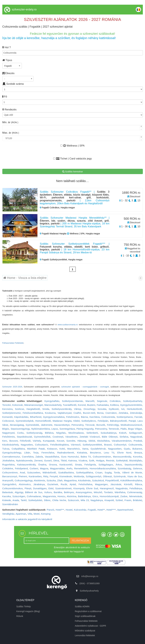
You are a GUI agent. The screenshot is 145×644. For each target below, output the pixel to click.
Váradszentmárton (122, 441)
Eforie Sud (92, 488)
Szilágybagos (106, 465)
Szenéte (71, 441)
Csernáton (111, 413)
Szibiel (119, 500)
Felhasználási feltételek (86, 621)
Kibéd (76, 421)
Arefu (69, 468)
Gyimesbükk (32, 425)
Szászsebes (34, 472)
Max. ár (11, 133)
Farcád (138, 417)
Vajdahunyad (65, 413)
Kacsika (7, 496)
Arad (22, 472)
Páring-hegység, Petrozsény (92, 429)
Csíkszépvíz (42, 445)
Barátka (58, 492)
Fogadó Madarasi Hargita (53, 234)
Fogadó (92, 510)
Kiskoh (123, 433)
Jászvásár (116, 484)
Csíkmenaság (135, 492)
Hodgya (100, 461)
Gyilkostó (114, 409)
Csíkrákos (115, 401)
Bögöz (6, 429)
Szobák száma (13, 84)
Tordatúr (108, 492)
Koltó (62, 449)
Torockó (7, 405)
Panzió (51, 510)
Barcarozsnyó (10, 476)
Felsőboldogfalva (59, 445)
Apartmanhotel (125, 510)
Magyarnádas (57, 468)
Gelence (138, 468)
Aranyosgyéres (84, 492)
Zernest (38, 461)
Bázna (84, 417)
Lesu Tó (109, 453)
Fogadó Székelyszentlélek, (54, 260)
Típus (7, 60)
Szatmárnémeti (63, 488)
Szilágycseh (136, 433)
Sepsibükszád (24, 437)
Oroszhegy (89, 409)
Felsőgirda (90, 465)
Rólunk (20, 616)
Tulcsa (6, 449)
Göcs (95, 496)
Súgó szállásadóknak (85, 616)
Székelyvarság (34, 433)
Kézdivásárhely (11, 445)
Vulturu (48, 492)
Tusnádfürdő (70, 405)
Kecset (61, 441)
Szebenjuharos (125, 417)
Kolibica (114, 405)
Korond (82, 405)
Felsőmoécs (73, 417)
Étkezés (8, 73)
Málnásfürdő (49, 472)
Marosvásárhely (53, 405)
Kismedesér (66, 476)
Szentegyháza (67, 429)
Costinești (58, 437)
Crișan (99, 472)
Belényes (69, 492)
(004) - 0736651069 (89, 583)
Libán (27, 453)
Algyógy (19, 492)
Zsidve (124, 496)
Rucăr (64, 484)
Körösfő (128, 484)
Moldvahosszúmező (131, 425)
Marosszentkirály (122, 457)
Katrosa (73, 461)
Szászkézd (98, 480)
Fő (5, 97)
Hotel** (101, 510)
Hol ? (7, 47)
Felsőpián (103, 421)
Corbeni (34, 468)
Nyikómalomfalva (41, 429)
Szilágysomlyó (93, 476)
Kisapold (109, 500)
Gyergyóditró (9, 484)
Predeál (138, 441)
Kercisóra (7, 409)
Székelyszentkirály (62, 409)
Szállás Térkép (24, 606)
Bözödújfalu (136, 461)
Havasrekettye (62, 425)
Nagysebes (27, 445)
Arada (16, 500)
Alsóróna (72, 496)
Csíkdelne (8, 468)
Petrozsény (77, 425)
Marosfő (90, 401)
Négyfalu (61, 433)
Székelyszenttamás (72, 401)
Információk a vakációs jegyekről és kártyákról (27, 519)
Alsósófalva (103, 441)
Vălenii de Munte (132, 472)
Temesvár (114, 429)
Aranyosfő (8, 480)
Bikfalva (49, 433)
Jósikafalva (8, 461)
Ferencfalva (48, 453)
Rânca (139, 484)
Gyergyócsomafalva (54, 417)
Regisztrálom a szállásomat (88, 611)
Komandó (7, 417)
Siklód (92, 441)
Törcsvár (90, 425)
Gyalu (127, 449)
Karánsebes (35, 476)
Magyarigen (101, 484)
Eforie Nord (124, 453)
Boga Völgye (135, 429)
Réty (46, 476)
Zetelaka (123, 413)
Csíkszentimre (10, 472)
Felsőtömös (9, 437)
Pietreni (23, 476)
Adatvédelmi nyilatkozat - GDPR (91, 626)
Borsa (100, 413)
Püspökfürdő (112, 480)
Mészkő (98, 492)
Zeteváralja (136, 413)
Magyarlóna (70, 480)
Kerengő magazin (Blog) (28, 611)
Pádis (124, 429)
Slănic (47, 500)
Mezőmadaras (76, 433)
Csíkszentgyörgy (24, 480)
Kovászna (50, 413)
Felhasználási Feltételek (13, 343)
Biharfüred (36, 417)
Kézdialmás (84, 480)
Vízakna (83, 461)
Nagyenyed (9, 433)
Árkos (119, 465)
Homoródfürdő (43, 421)
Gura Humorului (70, 457)
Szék (92, 461)
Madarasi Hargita (62, 421)
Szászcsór (73, 500)
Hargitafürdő (33, 409)
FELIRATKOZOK (81, 541)
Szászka (51, 480)
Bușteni (91, 405)
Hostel (69, 510)
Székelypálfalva (85, 472)
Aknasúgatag (17, 425)
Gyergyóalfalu (52, 401)
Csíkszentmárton (102, 457)
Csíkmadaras (34, 496)
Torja (36, 453)
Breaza (138, 453)
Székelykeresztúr (12, 413)
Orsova (53, 465)
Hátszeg (82, 441)
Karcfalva (95, 417)
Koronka (138, 457)
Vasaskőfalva (52, 457)
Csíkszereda (108, 417)
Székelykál (122, 461)
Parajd (132, 421)
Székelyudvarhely (133, 401)
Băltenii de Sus (34, 492)
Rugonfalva (9, 465)
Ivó (123, 409)
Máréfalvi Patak (36, 449)
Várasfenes (71, 437)
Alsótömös (40, 480)
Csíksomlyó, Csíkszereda (128, 445)
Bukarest (137, 449)
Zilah (60, 480)
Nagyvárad (136, 437)
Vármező (76, 445)
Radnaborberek (66, 453)
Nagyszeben (115, 449)
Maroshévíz (74, 449)
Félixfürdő (25, 441)
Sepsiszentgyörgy (20, 429)
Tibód (64, 461)
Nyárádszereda (24, 461)
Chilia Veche (59, 500)
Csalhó (77, 413)
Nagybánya (97, 500)
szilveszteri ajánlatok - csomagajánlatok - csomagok (85, 387)
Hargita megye (68, 208)
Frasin (128, 500)
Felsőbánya (136, 488)
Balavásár (8, 492)
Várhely (37, 441)
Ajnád (73, 484)
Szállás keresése (73, 172)
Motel (37, 514)
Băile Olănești (110, 437)
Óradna (42, 465)
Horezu (61, 496)
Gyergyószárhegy (12, 453)
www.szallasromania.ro (68, 325)
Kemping (46, 514)
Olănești (107, 476)
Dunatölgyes (40, 488)
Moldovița (79, 476)
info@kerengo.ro (90, 576)
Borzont (14, 441)
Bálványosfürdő (118, 421)
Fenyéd (54, 476)
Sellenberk (92, 433)
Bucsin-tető (89, 413)
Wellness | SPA (72, 146)
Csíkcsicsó (8, 421)
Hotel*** (60, 510)
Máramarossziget (34, 405)
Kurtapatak (49, 441)
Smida (46, 409)
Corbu (20, 433)
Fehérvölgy (113, 425)
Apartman (21, 514)
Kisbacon (52, 449)
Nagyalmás (122, 488)
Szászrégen (19, 496)
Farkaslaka (103, 405)
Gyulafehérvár (98, 449)
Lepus (55, 429)
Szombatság (124, 468)
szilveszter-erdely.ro (24, 9)
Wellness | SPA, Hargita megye (84, 234)
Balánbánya (84, 496)
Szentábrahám (10, 504)
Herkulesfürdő (134, 409)
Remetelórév (81, 468)
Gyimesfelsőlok (42, 437)
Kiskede (7, 500)
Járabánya (39, 484)
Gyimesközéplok (25, 421)
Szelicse (20, 409)
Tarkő (24, 500)
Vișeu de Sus (135, 476)
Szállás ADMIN (82, 606)
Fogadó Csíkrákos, (50, 208)
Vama (85, 449)
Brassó (108, 445)
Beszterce (95, 453)
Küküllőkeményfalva (131, 480)
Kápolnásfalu (21, 417)
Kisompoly (79, 488)
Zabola (39, 457)
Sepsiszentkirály (133, 465)
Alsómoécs (25, 484)
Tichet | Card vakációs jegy (72, 159)
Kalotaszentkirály (26, 465)
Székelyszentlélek (92, 445)
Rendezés (9, 110)
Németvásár (136, 496)
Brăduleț (138, 500)
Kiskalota (82, 453)
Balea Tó (86, 457)
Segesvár (102, 401)
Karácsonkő (66, 465)
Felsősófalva (86, 484)
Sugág (108, 472)
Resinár (110, 461)
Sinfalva (124, 437)
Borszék (101, 425)
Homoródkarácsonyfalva (103, 468)
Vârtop (78, 409)
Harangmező (107, 488)
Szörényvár (120, 476)
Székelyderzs (89, 421)
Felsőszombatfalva (33, 413)
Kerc (5, 441)
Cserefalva (28, 457)
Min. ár (10, 122)
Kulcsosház (80, 510)
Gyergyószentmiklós (131, 405)
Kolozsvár (17, 405)
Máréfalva (120, 492)
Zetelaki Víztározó (90, 437)
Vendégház (8, 514)
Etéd (51, 488)
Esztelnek (53, 484)
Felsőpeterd (21, 468)
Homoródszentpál (109, 496)
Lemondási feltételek (85, 635)
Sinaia (78, 465)
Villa (30, 514)
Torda (117, 472)
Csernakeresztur (11, 457)
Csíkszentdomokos (13, 488)
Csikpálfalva (18, 449)
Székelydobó (35, 500)
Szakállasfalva (66, 472)
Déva (56, 461)
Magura (44, 468)
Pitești (28, 488)
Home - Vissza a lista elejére (25, 278)
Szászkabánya (109, 433)
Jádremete (47, 425)
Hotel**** (111, 510)
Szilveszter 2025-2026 (12, 387)
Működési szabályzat (85, 631)
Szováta (102, 409)
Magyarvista (49, 496)
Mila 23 (85, 500)
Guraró (48, 461)
